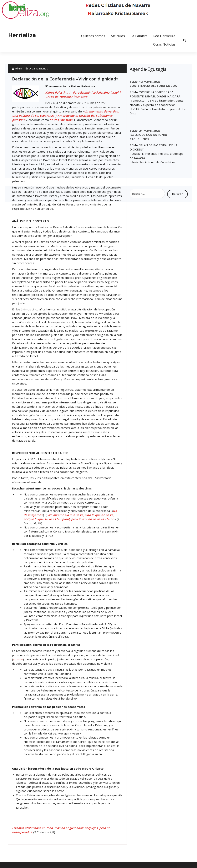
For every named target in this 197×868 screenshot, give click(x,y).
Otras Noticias (164, 44)
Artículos (118, 36)
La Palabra (139, 36)
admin (17, 68)
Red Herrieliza (164, 36)
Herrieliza (22, 35)
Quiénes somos (93, 36)
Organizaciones (38, 68)
